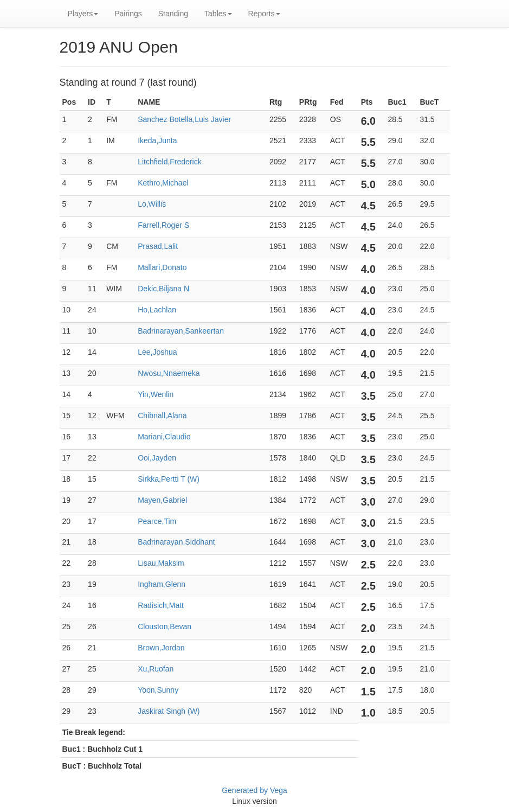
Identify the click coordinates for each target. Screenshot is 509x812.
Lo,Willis (152, 204)
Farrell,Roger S (163, 225)
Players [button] (83, 14)
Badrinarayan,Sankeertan (181, 331)
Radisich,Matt (161, 605)
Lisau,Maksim (161, 563)
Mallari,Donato (162, 267)
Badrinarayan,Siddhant (176, 542)
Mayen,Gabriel (162, 500)
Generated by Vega (254, 790)
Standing (173, 14)
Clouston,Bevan (165, 626)
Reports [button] (264, 14)
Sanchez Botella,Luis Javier (184, 119)
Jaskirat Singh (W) (169, 711)
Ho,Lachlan (157, 310)
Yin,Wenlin (156, 394)
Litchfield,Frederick (170, 162)
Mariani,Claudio (164, 437)
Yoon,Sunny (158, 690)
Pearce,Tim (157, 521)
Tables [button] (218, 14)
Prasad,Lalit (158, 246)
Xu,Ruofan (156, 669)
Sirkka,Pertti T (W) (169, 479)
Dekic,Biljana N (163, 289)
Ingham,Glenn (162, 584)
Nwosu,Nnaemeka (169, 373)
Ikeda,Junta (157, 140)
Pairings (128, 14)
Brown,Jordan (161, 648)
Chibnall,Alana (162, 415)
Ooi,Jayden (157, 458)
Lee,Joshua (157, 352)
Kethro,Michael (163, 183)
